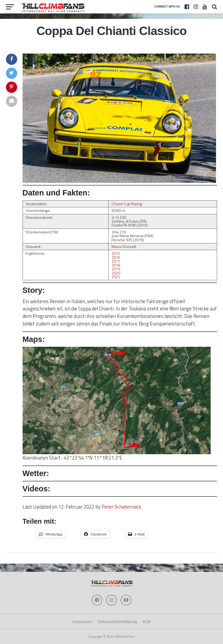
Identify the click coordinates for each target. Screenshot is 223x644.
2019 (116, 269)
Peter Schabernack (121, 507)
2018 (116, 265)
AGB (146, 622)
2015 (116, 253)
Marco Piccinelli (124, 247)
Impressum (82, 622)
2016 (116, 257)
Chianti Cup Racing (127, 204)
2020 (116, 273)
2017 (116, 261)
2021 (116, 277)
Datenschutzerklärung (117, 622)
